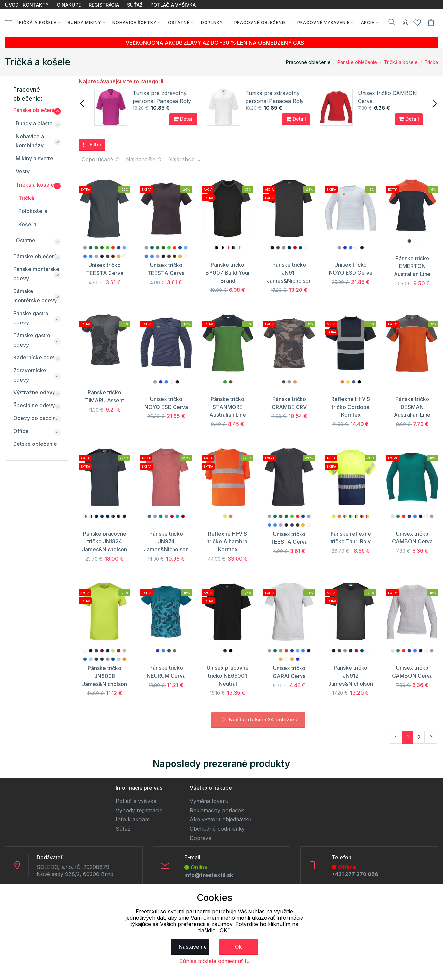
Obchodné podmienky (217, 829)
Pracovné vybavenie (321, 23)
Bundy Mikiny (82, 23)
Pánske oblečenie (357, 62)
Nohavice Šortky (133, 23)
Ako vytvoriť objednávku (221, 819)
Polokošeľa (33, 211)
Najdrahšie (185, 159)
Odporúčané (101, 159)
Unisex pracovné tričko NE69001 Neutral (228, 676)
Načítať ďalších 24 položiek (258, 720)
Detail (183, 119)
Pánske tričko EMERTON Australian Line (412, 266)
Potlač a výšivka (136, 801)
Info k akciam (133, 819)
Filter (92, 145)
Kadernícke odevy (36, 357)
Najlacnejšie (144, 159)
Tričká (431, 62)
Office (21, 431)
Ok (238, 947)
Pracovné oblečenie (258, 23)
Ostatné (177, 23)
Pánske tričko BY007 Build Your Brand (228, 273)
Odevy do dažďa (34, 418)
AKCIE (366, 23)
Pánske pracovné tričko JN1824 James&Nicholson (105, 541)
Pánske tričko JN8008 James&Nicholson (105, 676)
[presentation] (83, 103)
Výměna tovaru (209, 801)
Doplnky (210, 23)
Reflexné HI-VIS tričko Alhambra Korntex (228, 541)
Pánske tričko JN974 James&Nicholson (166, 541)
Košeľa (27, 224)
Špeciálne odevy (34, 405)
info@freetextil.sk (209, 875)
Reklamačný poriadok (217, 810)
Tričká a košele (34, 23)
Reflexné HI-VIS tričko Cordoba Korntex (351, 407)
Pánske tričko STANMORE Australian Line (228, 407)
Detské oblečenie (35, 444)
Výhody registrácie (139, 810)
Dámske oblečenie (36, 256)
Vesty (23, 171)
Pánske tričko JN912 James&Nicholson (351, 676)
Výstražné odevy (34, 392)
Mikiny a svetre (35, 158)
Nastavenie (193, 947)
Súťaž (123, 829)
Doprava (201, 838)
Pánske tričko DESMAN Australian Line (412, 407)
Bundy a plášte (34, 123)
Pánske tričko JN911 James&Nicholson (289, 273)
